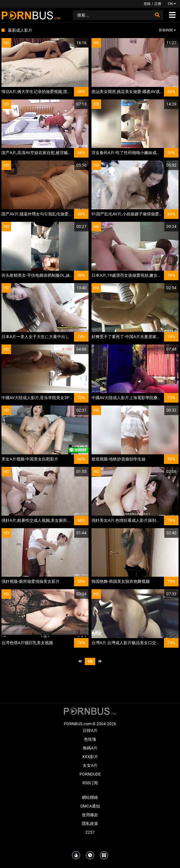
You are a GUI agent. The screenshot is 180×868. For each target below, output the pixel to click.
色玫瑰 (90, 739)
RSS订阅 (90, 783)
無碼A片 (90, 748)
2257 (90, 832)
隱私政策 (90, 824)
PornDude (90, 774)
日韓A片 (90, 731)
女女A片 (90, 765)
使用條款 (90, 815)
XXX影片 (90, 757)
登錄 (147, 4)
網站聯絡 (90, 797)
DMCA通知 (90, 806)
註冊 (158, 4)
